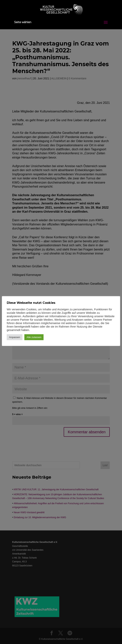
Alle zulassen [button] (34, 337)
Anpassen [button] (15, 337)
